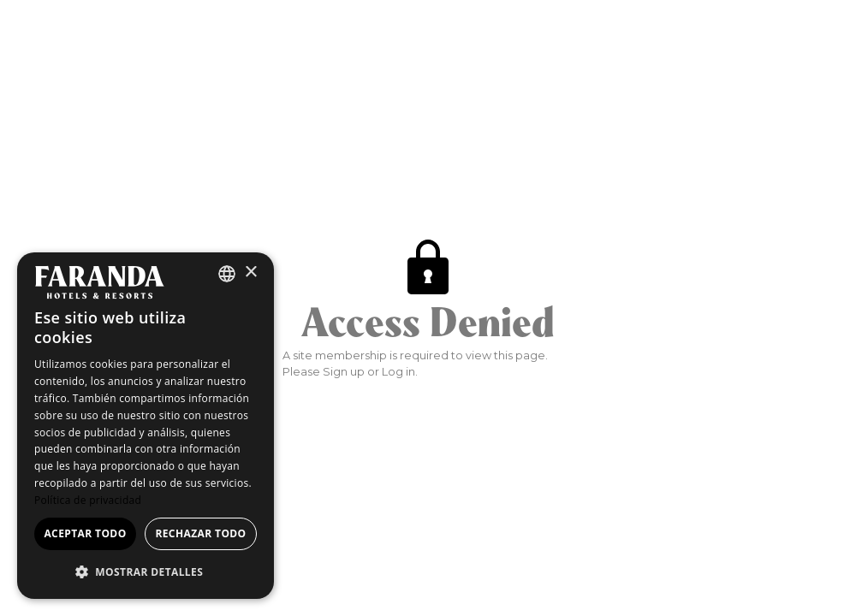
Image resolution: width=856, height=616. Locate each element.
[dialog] (146, 426)
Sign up (344, 372)
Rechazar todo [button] (200, 533)
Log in (398, 372)
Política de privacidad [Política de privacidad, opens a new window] (88, 500)
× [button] (250, 272)
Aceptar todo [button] (85, 533)
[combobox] (227, 274)
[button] (146, 572)
